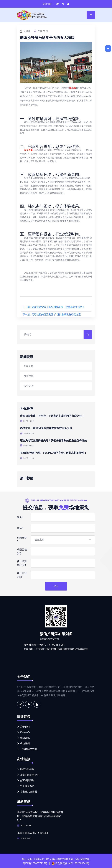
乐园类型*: (22, 539)
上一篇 (54, 307)
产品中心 (25, 732)
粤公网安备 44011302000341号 (72, 863)
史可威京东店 (27, 786)
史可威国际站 (27, 780)
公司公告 (29, 366)
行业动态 (29, 386)
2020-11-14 (27, 458)
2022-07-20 (27, 433)
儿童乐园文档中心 (30, 774)
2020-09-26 (27, 446)
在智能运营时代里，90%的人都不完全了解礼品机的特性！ (55, 452)
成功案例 (25, 743)
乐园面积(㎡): (22, 551)
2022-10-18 (24, 825)
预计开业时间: (22, 575)
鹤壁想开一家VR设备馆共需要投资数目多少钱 (48, 428)
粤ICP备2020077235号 (35, 863)
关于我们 (25, 726)
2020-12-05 (41, 31)
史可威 (25, 31)
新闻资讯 (25, 738)
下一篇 (52, 314)
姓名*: (20, 517)
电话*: (20, 528)
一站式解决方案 (28, 749)
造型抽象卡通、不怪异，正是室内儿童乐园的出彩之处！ (54, 416)
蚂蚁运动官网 (27, 769)
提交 (56, 586)
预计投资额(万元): (22, 563)
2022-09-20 (24, 837)
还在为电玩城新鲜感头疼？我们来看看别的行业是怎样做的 (55, 440)
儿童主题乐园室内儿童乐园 (33, 832)
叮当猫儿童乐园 (28, 791)
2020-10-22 (27, 421)
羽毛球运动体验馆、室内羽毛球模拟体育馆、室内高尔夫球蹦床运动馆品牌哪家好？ (40, 816)
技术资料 (29, 376)
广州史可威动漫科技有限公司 (58, 858)
